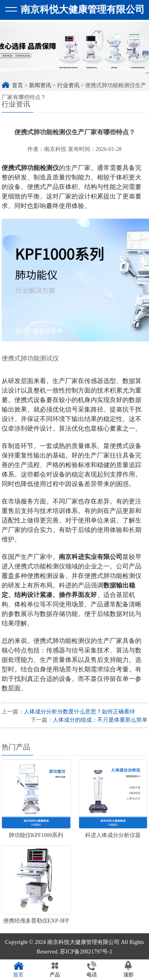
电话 (92, 970)
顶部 (128, 970)
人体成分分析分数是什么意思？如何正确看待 (79, 711)
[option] (74, 55)
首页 (18, 970)
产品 (55, 970)
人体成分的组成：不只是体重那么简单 (100, 720)
